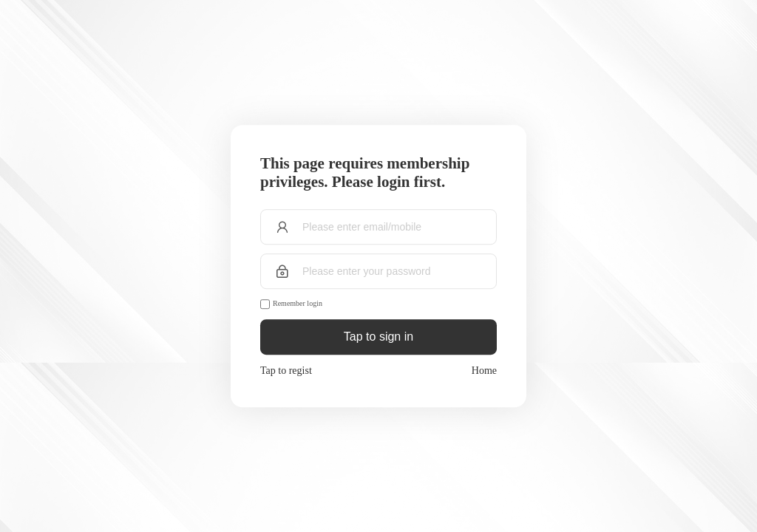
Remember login (298, 303)
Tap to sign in (378, 337)
